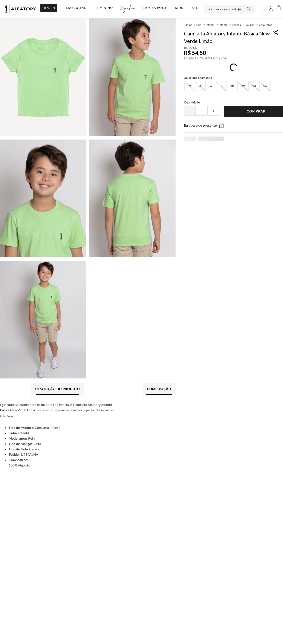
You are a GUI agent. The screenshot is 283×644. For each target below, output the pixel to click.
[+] (213, 111)
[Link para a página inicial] (189, 25)
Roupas (236, 25)
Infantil (210, 25)
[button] (190, 86)
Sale (199, 25)
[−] (190, 111)
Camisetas (265, 25)
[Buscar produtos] (249, 9)
